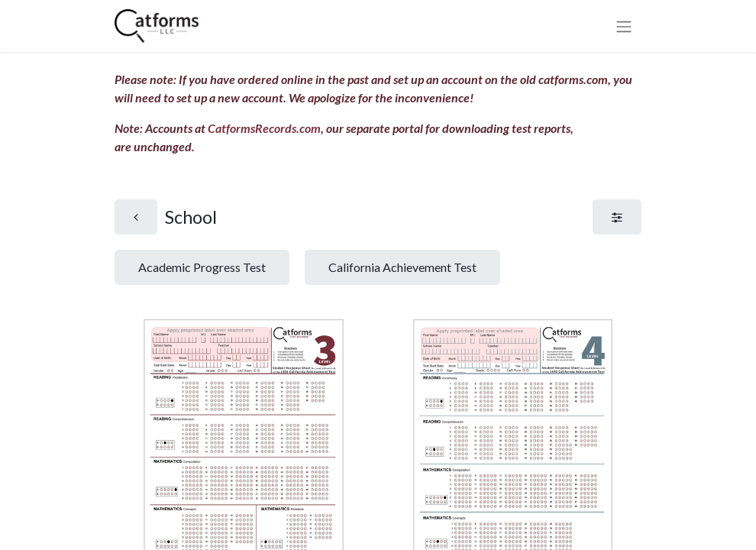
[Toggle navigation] (624, 26)
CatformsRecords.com (264, 128)
